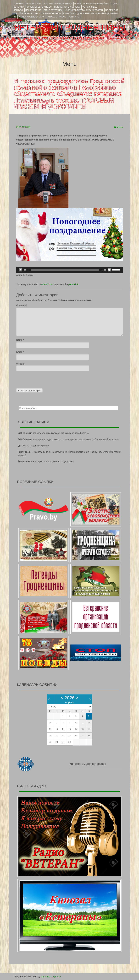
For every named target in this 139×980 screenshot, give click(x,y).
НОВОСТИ (47, 284)
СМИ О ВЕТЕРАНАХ (53, 10)
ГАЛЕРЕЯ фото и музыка (67, 7)
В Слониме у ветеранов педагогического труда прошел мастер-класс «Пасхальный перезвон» (70, 439)
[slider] (65, 270)
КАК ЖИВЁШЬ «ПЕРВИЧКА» (48, 13)
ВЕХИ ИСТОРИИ (34, 4)
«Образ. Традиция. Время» (35, 446)
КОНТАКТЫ (74, 17)
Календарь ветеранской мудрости (84, 10)
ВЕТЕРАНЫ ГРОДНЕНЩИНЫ (70, 27)
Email (19, 352)
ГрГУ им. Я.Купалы (51, 977)
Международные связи (31, 17)
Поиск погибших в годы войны (92, 4)
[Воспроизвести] (21, 270)
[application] (70, 270)
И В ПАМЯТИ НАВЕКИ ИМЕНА (58, 4)
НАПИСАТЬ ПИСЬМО (56, 17)
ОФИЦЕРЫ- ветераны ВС (39, 7)
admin (120, 127)
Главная (19, 4)
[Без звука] (110, 270)
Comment (22, 305)
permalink (73, 284)
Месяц (52, 707)
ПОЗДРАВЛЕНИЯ (33, 10)
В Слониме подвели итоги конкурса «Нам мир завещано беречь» (55, 433)
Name (19, 340)
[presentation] (41, 379)
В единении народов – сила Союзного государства (47, 461)
